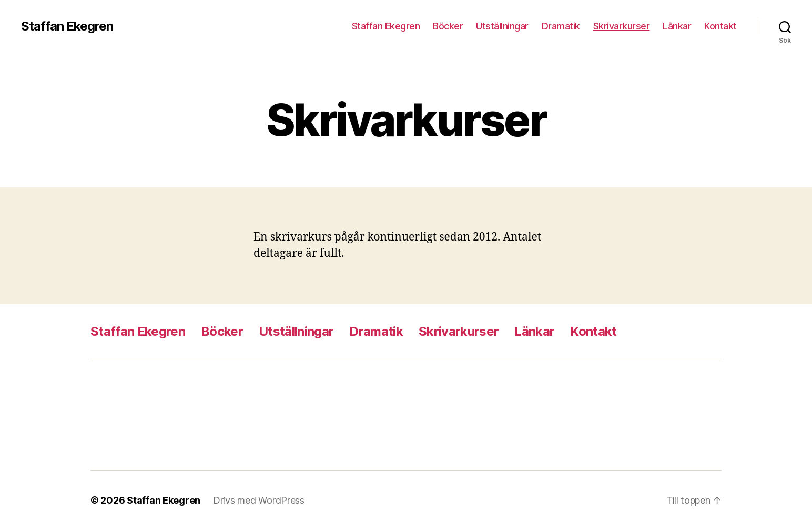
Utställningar (502, 26)
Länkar (677, 26)
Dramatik (561, 26)
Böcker (448, 26)
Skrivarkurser (622, 26)
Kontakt (720, 26)
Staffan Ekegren (67, 26)
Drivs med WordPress (259, 500)
